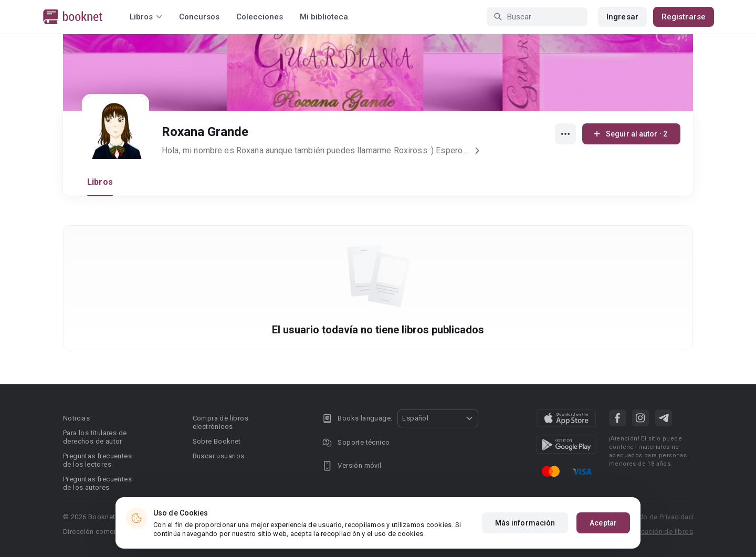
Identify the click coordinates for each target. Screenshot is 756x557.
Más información (525, 523)
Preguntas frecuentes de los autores (97, 483)
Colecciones (260, 17)
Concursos (199, 17)
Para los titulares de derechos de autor (95, 437)
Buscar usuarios (219, 456)
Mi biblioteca (324, 17)
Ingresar (622, 17)
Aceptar (603, 523)
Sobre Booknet (217, 441)
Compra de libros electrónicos (220, 422)
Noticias (76, 418)
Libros (100, 182)
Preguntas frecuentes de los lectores (97, 460)
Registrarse (684, 17)
